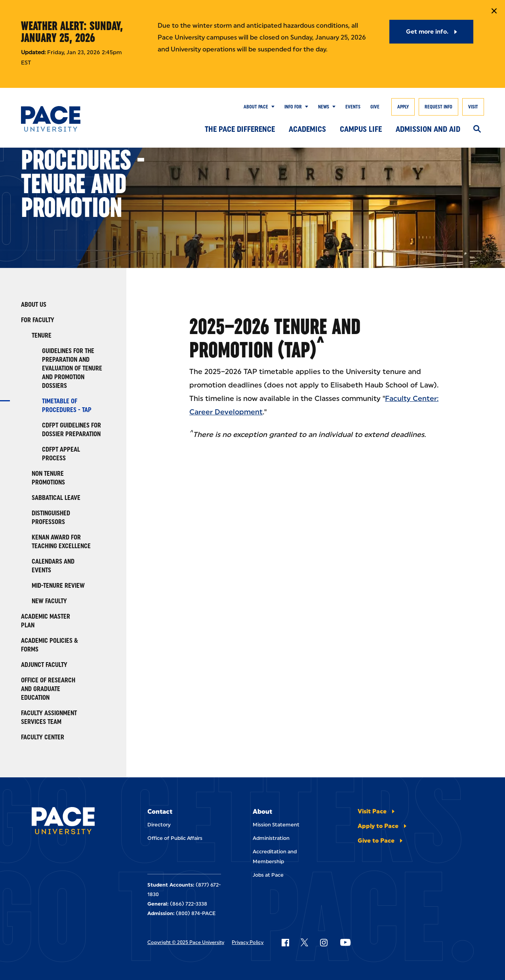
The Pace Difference (240, 129)
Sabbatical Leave (56, 498)
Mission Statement (276, 825)
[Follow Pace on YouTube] (345, 942)
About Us (34, 305)
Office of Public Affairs (175, 838)
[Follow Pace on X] (304, 942)
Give (375, 107)
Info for (293, 107)
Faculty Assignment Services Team (49, 717)
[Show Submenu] (271, 107)
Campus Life (361, 129)
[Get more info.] (432, 32)
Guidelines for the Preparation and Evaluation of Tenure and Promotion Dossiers (72, 368)
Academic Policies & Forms (50, 645)
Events (353, 107)
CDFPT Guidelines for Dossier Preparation (71, 430)
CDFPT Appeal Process (61, 454)
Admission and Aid (428, 129)
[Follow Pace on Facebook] (285, 942)
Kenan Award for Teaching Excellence (61, 542)
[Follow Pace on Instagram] (324, 942)
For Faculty (38, 320)
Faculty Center (43, 737)
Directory (159, 825)
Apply (403, 107)
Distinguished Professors (51, 518)
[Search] (477, 129)
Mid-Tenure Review (58, 586)
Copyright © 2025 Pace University (186, 942)
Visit (473, 107)
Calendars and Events (53, 566)
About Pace (256, 107)
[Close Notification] (494, 11)
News (324, 107)
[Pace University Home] (52, 119)
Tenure (42, 335)
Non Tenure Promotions (48, 478)
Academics (307, 129)
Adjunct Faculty (44, 665)
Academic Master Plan (46, 621)
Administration (271, 838)
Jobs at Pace (268, 875)
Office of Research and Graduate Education (48, 689)
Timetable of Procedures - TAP (67, 405)
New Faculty (49, 601)
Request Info (438, 107)
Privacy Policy (248, 942)
